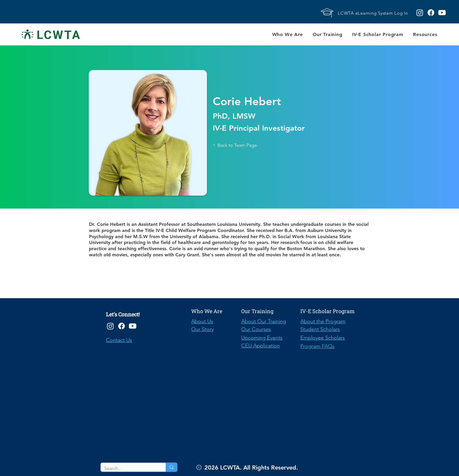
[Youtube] (133, 326)
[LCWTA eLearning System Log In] (375, 13)
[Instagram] (110, 326)
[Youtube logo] (442, 13)
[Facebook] (121, 326)
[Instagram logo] (420, 13)
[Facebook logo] (431, 13)
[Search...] (129, 468)
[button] (287, 34)
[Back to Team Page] (245, 145)
